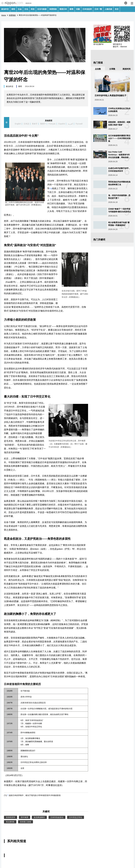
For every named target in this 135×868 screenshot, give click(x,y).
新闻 (71, 9)
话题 (78, 9)
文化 (26, 9)
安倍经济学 (11, 817)
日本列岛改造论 (57, 817)
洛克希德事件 (39, 817)
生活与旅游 (42, 9)
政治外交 (5, 9)
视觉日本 (63, 9)
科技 (33, 9)
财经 (13, 9)
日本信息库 (87, 9)
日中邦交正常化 (76, 817)
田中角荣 (25, 817)
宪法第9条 (10, 822)
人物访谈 (108, 9)
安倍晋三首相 (26, 822)
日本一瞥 (98, 9)
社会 (20, 9)
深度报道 (53, 9)
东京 (117, 9)
